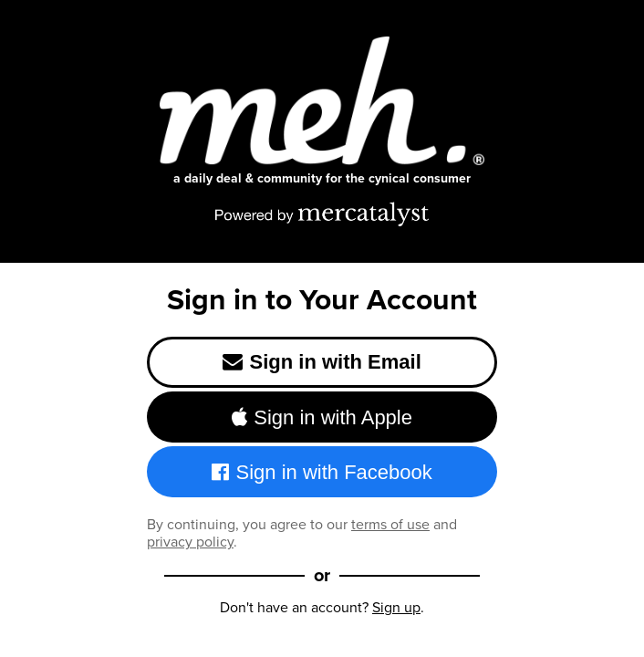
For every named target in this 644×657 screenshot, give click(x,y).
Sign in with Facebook (322, 472)
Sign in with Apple (322, 417)
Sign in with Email (322, 362)
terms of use (390, 524)
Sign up (396, 607)
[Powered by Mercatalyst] (322, 214)
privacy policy (190, 542)
